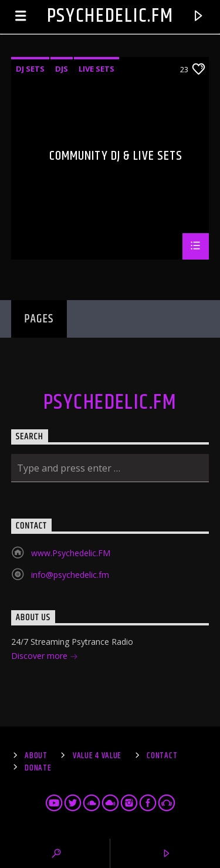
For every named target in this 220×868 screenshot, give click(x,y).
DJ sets (30, 69)
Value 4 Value (97, 756)
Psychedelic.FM (110, 16)
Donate (38, 768)
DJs (62, 69)
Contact (162, 756)
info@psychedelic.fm (70, 575)
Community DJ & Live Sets (116, 158)
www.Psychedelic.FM (71, 553)
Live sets (97, 69)
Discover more (45, 657)
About (36, 756)
